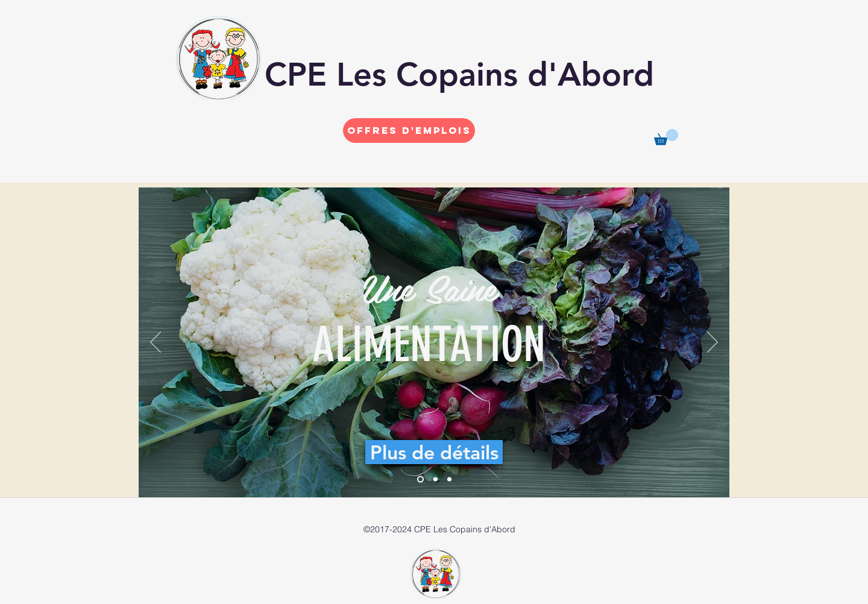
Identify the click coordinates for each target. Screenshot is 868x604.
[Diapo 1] (420, 479)
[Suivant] (712, 343)
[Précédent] (156, 343)
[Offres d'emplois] (409, 131)
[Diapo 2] (436, 479)
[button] (666, 137)
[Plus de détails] (434, 452)
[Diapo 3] (449, 479)
